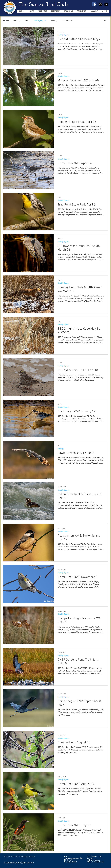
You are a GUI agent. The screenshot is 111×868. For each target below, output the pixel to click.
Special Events (67, 20)
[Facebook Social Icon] (94, 4)
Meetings (54, 20)
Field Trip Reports (40, 20)
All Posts (6, 20)
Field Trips (17, 20)
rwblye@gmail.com (93, 860)
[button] (42, 12)
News (27, 20)
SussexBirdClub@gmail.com (19, 863)
